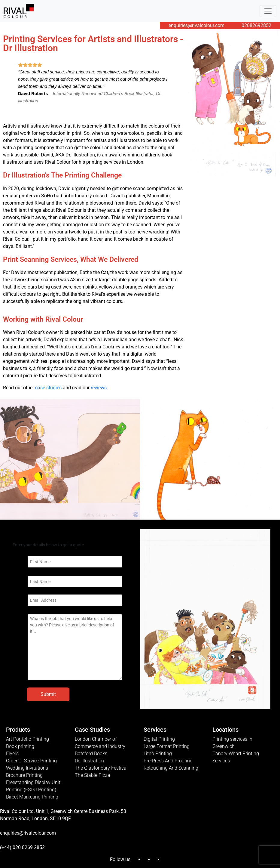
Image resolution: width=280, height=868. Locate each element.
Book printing (20, 746)
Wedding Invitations (27, 768)
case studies (48, 388)
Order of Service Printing (31, 761)
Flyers (12, 754)
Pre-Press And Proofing (168, 761)
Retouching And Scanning (171, 768)
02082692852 (256, 25)
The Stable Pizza (93, 775)
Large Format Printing (167, 746)
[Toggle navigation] (268, 11)
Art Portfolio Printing (27, 739)
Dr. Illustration (89, 761)
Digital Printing (159, 739)
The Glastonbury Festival (101, 768)
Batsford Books (91, 754)
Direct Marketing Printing (32, 797)
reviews (99, 388)
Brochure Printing (24, 775)
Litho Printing (158, 754)
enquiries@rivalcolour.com (196, 25)
